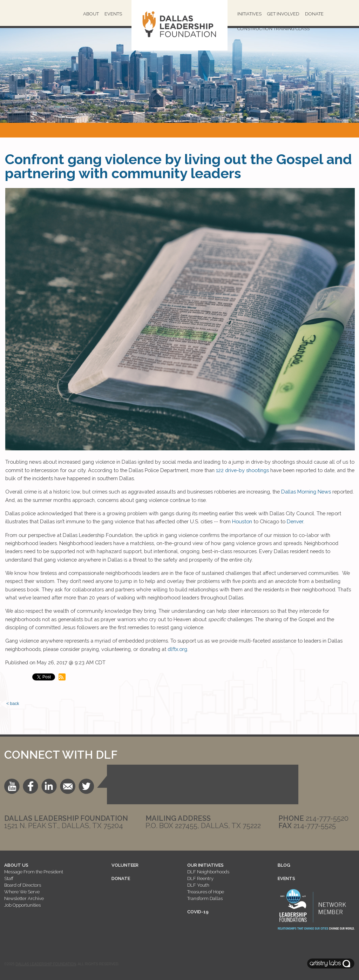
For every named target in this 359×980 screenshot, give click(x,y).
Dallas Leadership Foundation (46, 964)
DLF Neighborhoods (208, 872)
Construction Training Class (273, 29)
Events (113, 14)
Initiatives (249, 14)
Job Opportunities (22, 905)
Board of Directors (23, 885)
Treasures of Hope (206, 892)
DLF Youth (198, 885)
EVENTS (286, 878)
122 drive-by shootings (242, 470)
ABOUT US (16, 865)
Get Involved (283, 14)
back (14, 704)
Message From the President (34, 872)
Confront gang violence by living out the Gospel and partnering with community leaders (178, 166)
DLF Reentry (200, 878)
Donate (314, 14)
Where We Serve (22, 892)
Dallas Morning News (306, 492)
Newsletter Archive (24, 898)
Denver (295, 521)
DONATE (121, 878)
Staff (9, 878)
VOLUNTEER (125, 865)
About (91, 14)
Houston (241, 521)
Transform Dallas (205, 898)
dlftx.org (177, 649)
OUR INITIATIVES (205, 865)
